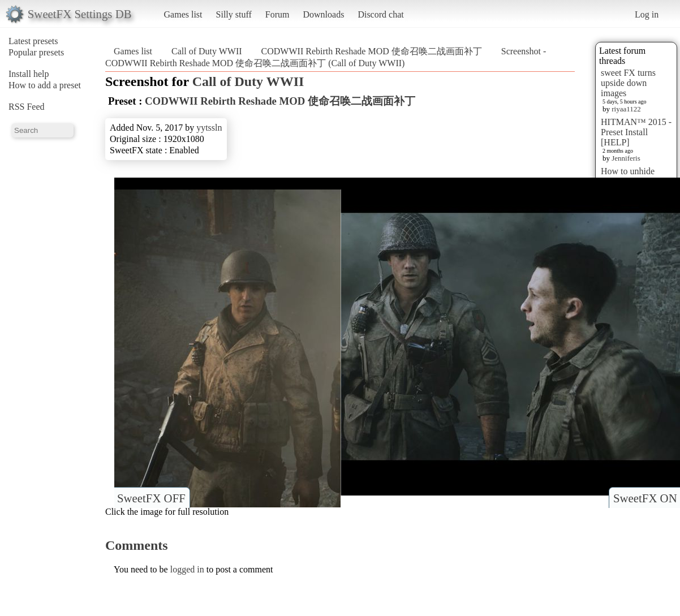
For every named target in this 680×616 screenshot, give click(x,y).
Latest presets (33, 41)
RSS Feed (27, 107)
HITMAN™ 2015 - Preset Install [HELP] (636, 132)
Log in (647, 14)
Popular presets (36, 52)
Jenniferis (626, 158)
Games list (183, 14)
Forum (277, 14)
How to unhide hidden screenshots (635, 176)
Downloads (323, 14)
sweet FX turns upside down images (628, 83)
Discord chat (380, 14)
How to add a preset (45, 85)
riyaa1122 (626, 109)
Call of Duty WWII (207, 51)
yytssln (209, 128)
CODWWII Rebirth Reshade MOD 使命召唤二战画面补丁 (372, 51)
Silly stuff (234, 14)
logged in (187, 569)
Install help (29, 74)
